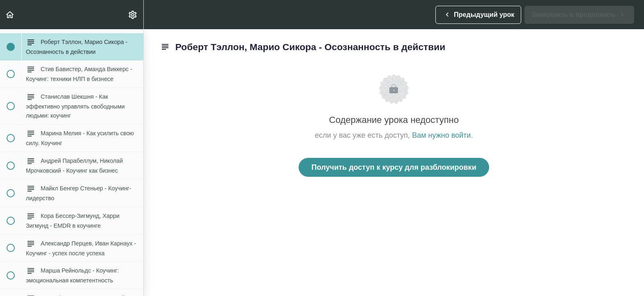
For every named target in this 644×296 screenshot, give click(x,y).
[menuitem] (133, 15)
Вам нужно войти (441, 135)
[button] (10, 15)
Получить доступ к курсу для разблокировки (394, 167)
